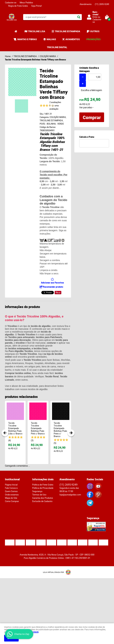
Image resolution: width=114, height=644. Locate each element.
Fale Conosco (11, 488)
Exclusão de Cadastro (42, 501)
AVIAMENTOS (73, 39)
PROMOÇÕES (94, 39)
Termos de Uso (39, 495)
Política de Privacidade (43, 488)
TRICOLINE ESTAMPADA (67, 31)
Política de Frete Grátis (43, 485)
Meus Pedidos (26, 2)
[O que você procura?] (79, 17)
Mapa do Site (11, 498)
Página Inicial (11, 485)
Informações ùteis (43, 479)
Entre (95, 17)
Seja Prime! (37, 6)
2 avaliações (55, 102)
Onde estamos (12, 495)
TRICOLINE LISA (37, 31)
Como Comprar (12, 501)
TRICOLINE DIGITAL (57, 47)
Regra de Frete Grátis (18, 6)
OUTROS (95, 31)
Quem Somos (11, 491)
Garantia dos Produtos (43, 498)
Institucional (12, 479)
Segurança (37, 491)
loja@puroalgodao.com (70, 495)
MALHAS (51, 39)
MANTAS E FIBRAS (27, 39)
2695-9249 (102, 4)
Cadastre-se (11, 2)
